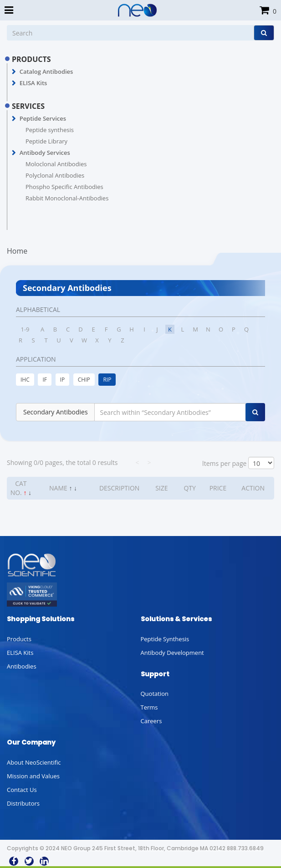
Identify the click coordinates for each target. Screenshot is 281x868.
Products (19, 639)
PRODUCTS (31, 59)
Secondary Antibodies (56, 412)
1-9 (25, 329)
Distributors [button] (23, 803)
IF (45, 380)
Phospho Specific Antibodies (64, 187)
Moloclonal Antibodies (56, 164)
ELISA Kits (33, 83)
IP (63, 380)
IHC (25, 380)
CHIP (84, 380)
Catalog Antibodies (46, 71)
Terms (149, 707)
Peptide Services (43, 118)
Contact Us (22, 790)
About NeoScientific (34, 762)
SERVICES (28, 106)
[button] (14, 72)
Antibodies (22, 666)
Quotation (155, 694)
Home (17, 251)
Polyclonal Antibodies (55, 175)
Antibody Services (45, 153)
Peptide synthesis (50, 130)
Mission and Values (33, 776)
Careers (151, 721)
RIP (107, 380)
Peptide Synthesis (165, 639)
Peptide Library (46, 141)
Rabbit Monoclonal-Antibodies (67, 198)
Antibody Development (172, 653)
